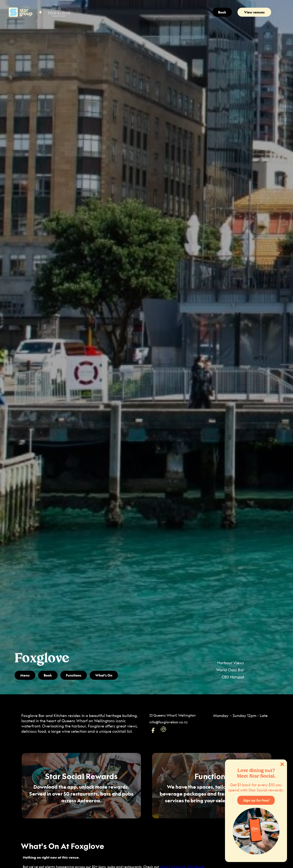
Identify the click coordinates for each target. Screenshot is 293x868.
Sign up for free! (256, 800)
